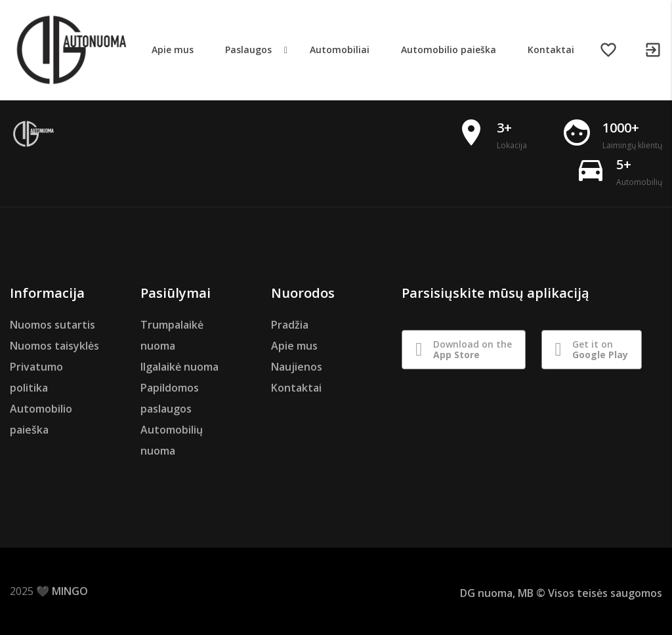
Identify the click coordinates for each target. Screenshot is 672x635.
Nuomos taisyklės (54, 346)
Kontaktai (296, 388)
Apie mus (294, 346)
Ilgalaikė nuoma (179, 367)
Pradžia (290, 325)
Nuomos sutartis (52, 325)
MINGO (70, 591)
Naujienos (297, 367)
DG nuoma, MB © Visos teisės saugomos (561, 593)
